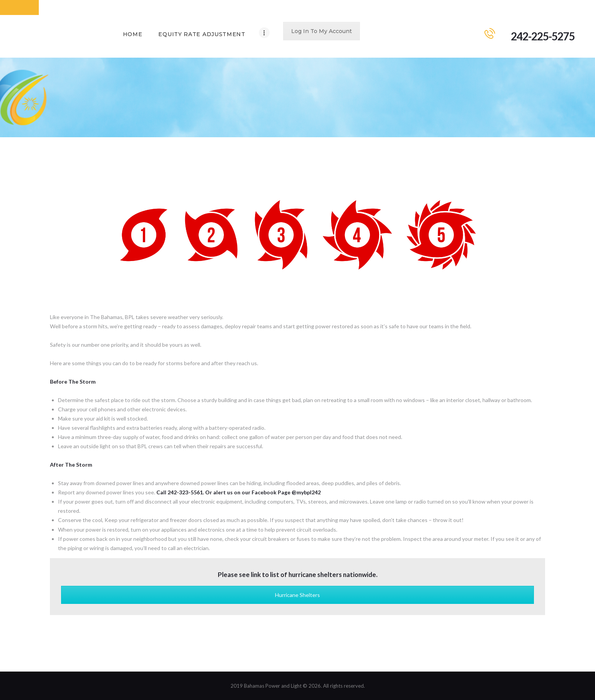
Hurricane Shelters (297, 595)
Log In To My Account (322, 31)
